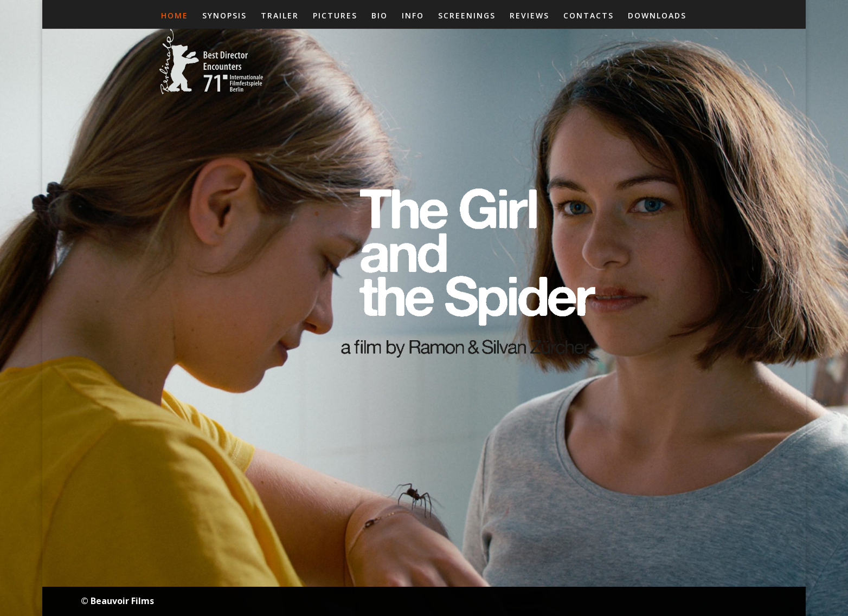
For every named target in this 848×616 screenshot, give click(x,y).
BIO (380, 16)
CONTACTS (589, 16)
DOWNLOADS (657, 16)
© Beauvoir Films (117, 601)
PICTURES (335, 16)
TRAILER (280, 16)
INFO (413, 16)
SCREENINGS (467, 16)
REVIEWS (529, 16)
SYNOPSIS (224, 16)
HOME (175, 16)
